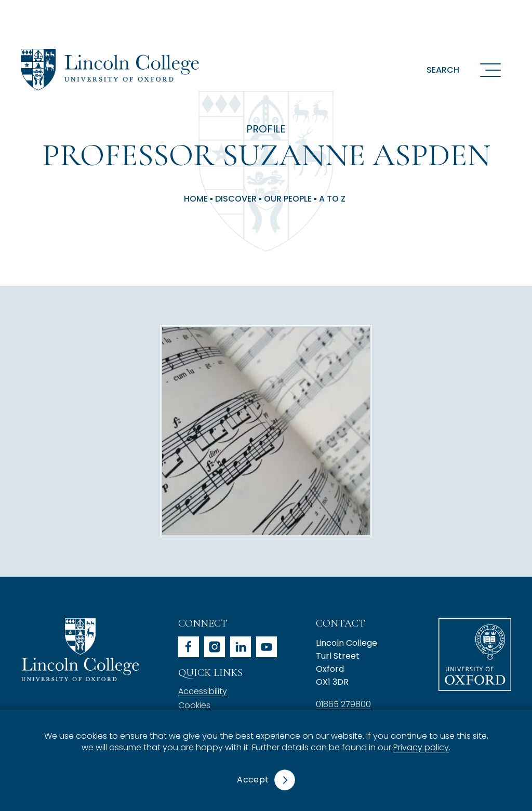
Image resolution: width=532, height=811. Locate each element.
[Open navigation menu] (490, 70)
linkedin (241, 647)
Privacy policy (421, 748)
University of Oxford (475, 655)
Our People (288, 199)
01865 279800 (343, 704)
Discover (236, 199)
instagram (215, 647)
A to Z (332, 199)
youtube (267, 647)
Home (196, 199)
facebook (189, 647)
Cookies (194, 705)
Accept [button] (253, 780)
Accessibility (203, 691)
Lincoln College (80, 650)
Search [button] (443, 70)
